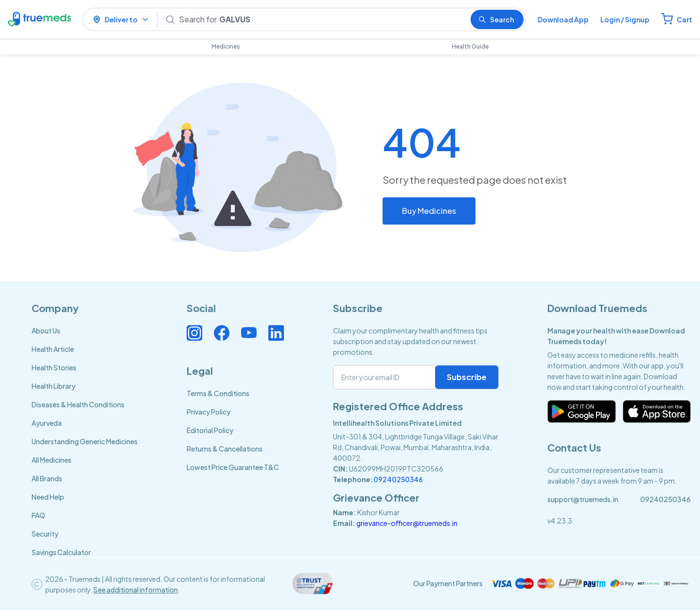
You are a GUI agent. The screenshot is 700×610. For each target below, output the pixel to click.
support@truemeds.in (583, 499)
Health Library (53, 386)
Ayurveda (47, 423)
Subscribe (467, 377)
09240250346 (398, 479)
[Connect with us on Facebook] (222, 333)
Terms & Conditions (218, 393)
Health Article (53, 349)
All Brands (47, 478)
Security (45, 534)
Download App (563, 19)
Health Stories (54, 367)
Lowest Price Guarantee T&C (233, 467)
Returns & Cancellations (225, 449)
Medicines (226, 46)
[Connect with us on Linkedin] (276, 333)
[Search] (321, 19)
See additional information (136, 590)
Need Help (48, 497)
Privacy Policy (209, 412)
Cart (684, 19)
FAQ (38, 515)
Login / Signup (625, 19)
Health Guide (470, 46)
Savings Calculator (61, 552)
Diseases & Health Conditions (78, 404)
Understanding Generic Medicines (85, 441)
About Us (46, 331)
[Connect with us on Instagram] (194, 333)
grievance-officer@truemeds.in (407, 523)
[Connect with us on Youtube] (249, 333)
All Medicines (52, 460)
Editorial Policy (210, 430)
